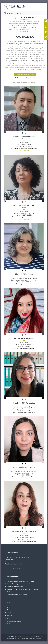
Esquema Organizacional (25, 74)
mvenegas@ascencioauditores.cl (26, 348)
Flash (18, 639)
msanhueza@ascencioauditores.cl (26, 148)
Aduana (9, 616)
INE (8, 618)
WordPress (38, 639)
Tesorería (10, 610)
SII (8, 607)
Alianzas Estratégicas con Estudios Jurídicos (21, 584)
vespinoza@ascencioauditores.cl (26, 541)
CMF (8, 624)
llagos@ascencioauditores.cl (26, 284)
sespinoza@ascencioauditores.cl (26, 217)
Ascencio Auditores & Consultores (24, 637)
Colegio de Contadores (14, 621)
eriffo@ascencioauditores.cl (26, 413)
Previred (10, 613)
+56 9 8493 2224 (27, 146)
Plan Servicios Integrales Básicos (17, 594)
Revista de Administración (15, 587)
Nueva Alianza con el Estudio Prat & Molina (20, 581)
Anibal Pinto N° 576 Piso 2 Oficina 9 (17, 557)
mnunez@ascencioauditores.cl (26, 477)
